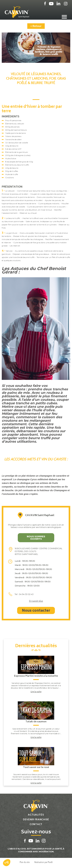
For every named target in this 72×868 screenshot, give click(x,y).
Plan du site (25, 862)
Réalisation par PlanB (43, 862)
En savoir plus (36, 601)
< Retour (36, 26)
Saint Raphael (24, 17)
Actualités (36, 815)
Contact (36, 824)
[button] (7, 863)
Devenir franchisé (36, 820)
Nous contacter (36, 611)
